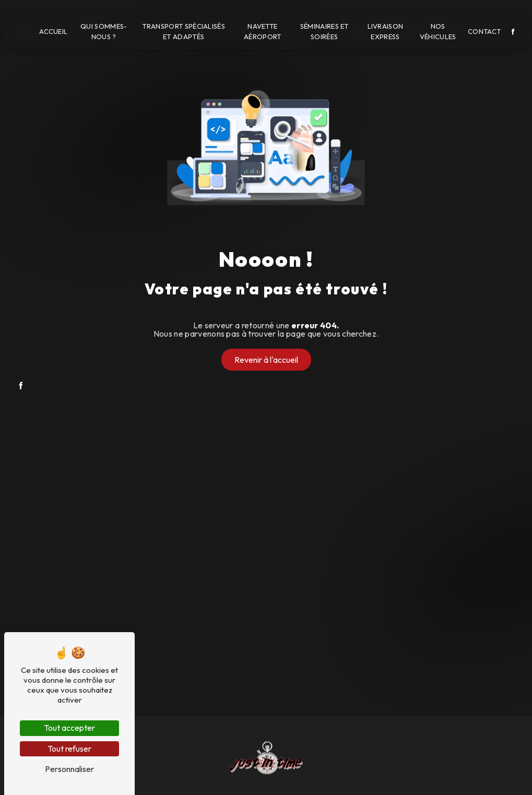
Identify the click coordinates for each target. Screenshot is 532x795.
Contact (484, 31)
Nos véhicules (438, 32)
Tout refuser (69, 749)
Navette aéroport (263, 32)
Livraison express (386, 32)
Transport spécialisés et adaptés (184, 32)
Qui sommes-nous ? (104, 32)
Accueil (53, 31)
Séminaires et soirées (324, 32)
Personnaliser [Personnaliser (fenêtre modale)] (69, 769)
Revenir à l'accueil (266, 360)
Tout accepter (69, 728)
